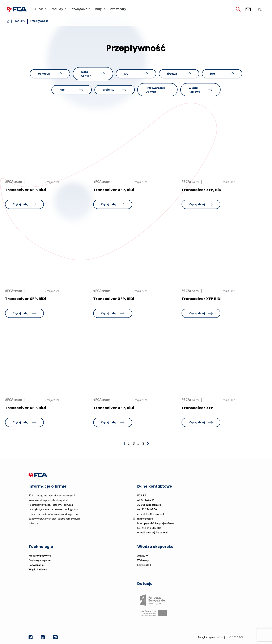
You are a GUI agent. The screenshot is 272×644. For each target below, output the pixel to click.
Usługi (98, 9)
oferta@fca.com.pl (157, 532)
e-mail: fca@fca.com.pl (150, 514)
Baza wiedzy (118, 9)
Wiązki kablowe (38, 569)
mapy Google (145, 519)
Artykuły (142, 556)
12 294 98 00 (149, 509)
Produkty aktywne (40, 560)
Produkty (56, 9)
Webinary (143, 560)
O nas (39, 9)
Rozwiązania (78, 9)
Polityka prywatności (210, 637)
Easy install (144, 565)
